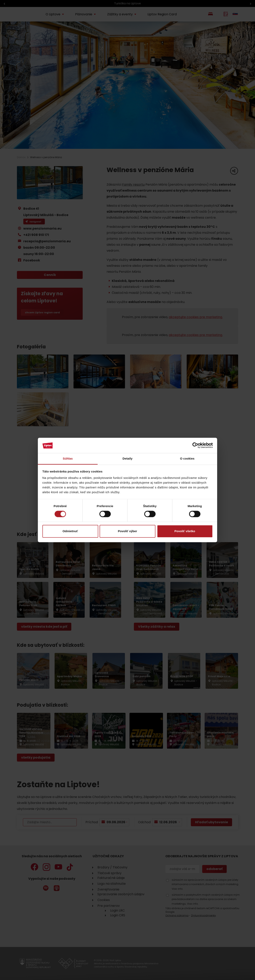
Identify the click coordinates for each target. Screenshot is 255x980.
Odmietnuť (70, 531)
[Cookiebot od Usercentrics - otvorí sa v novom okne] (195, 445)
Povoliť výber (127, 531)
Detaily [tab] (127, 458)
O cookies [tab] (187, 458)
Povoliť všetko (185, 531)
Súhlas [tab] (68, 458)
